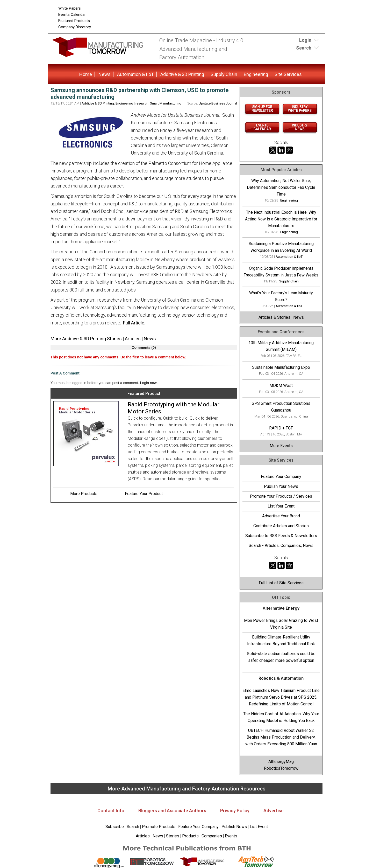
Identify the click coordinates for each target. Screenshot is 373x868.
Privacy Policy (235, 811)
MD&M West (281, 386)
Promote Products (159, 827)
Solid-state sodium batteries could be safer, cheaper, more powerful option (281, 657)
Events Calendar (72, 15)
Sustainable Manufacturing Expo (281, 367)
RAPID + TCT (281, 428)
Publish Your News (281, 486)
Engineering (256, 74)
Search (133, 827)
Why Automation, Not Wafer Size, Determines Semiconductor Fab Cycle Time (281, 187)
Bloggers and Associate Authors (172, 811)
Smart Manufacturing (166, 103)
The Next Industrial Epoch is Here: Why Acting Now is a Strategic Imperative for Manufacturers (281, 219)
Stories (173, 836)
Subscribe (115, 827)
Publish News (234, 827)
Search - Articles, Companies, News (281, 546)
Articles (133, 339)
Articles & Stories (274, 317)
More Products (84, 494)
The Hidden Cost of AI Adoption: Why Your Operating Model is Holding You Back (281, 717)
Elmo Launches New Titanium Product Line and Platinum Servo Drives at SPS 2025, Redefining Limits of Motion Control (281, 697)
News (105, 74)
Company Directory (75, 27)
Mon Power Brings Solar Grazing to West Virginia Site (281, 624)
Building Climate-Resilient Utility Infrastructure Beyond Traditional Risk (281, 640)
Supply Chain (224, 74)
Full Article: (134, 323)
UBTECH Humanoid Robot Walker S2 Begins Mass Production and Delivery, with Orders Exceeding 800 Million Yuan (281, 737)
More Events (281, 446)
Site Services (288, 74)
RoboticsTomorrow (281, 768)
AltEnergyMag (281, 762)
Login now (148, 383)
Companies (212, 836)
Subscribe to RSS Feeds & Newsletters (281, 536)
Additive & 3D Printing (182, 74)
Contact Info (111, 811)
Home (86, 74)
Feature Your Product (144, 494)
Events (231, 836)
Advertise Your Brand (281, 516)
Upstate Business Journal (218, 103)
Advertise (274, 811)
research (142, 103)
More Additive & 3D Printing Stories (86, 339)
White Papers (70, 8)
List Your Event (281, 506)
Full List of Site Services (281, 583)
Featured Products (74, 21)
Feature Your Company (281, 477)
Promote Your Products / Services (281, 496)
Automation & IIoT (135, 74)
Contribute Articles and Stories (281, 526)
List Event (259, 827)
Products (190, 836)
